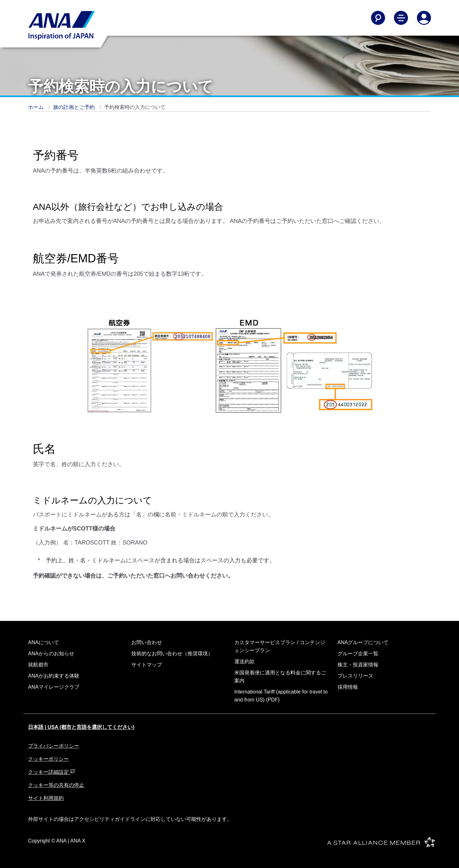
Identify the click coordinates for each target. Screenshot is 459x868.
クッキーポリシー (48, 759)
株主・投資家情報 (358, 665)
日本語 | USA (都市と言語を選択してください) (81, 727)
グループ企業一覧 (358, 654)
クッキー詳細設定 (52, 772)
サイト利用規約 (46, 798)
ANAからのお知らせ (51, 654)
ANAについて (44, 642)
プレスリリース (355, 676)
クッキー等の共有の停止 (56, 785)
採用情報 (348, 687)
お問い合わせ (147, 642)
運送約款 (244, 662)
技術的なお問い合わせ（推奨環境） (172, 654)
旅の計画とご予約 (75, 107)
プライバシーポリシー (54, 746)
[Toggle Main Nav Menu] (401, 18)
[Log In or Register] (424, 18)
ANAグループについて (363, 642)
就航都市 (38, 665)
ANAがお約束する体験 (54, 676)
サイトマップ (147, 665)
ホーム (37, 107)
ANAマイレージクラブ (54, 687)
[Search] (378, 18)
